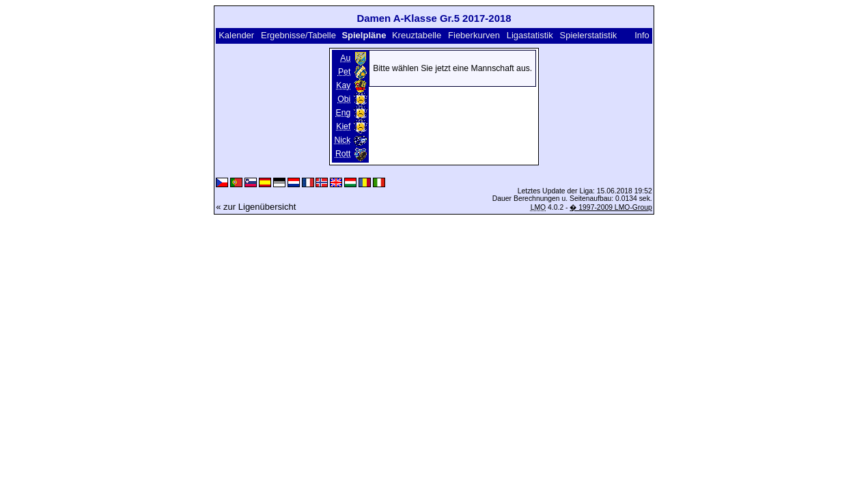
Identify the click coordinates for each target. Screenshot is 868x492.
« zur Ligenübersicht (256, 207)
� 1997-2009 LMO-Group (611, 207)
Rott (343, 154)
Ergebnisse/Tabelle (298, 35)
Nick (343, 140)
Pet (344, 72)
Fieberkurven (474, 35)
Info (642, 35)
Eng (344, 113)
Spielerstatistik (590, 35)
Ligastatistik (530, 35)
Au (345, 58)
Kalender (236, 35)
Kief (343, 126)
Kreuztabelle (417, 35)
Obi (344, 99)
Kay (343, 85)
